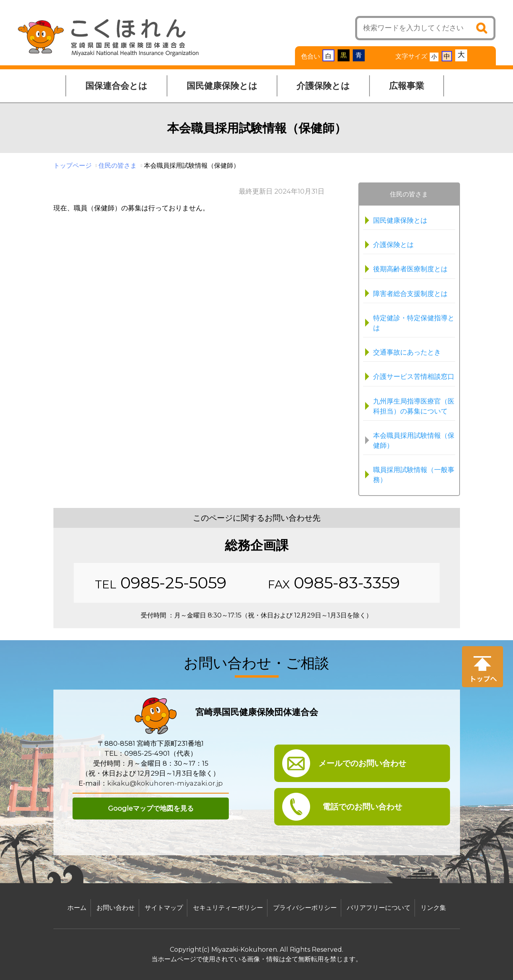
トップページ (73, 166)
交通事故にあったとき (407, 352)
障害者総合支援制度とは (410, 294)
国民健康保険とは (222, 86)
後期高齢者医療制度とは (410, 269)
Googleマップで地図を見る (151, 808)
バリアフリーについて (379, 908)
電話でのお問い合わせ (362, 807)
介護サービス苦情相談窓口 (414, 376)
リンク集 (433, 908)
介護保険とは (323, 86)
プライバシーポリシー (305, 908)
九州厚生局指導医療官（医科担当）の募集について (414, 406)
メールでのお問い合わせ (362, 763)
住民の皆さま (118, 166)
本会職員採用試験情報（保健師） (414, 440)
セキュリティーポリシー (228, 908)
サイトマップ (164, 908)
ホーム (77, 908)
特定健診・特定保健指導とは (414, 323)
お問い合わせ (116, 908)
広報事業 (407, 86)
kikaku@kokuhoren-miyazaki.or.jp (165, 783)
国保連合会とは (116, 86)
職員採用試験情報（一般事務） (414, 475)
